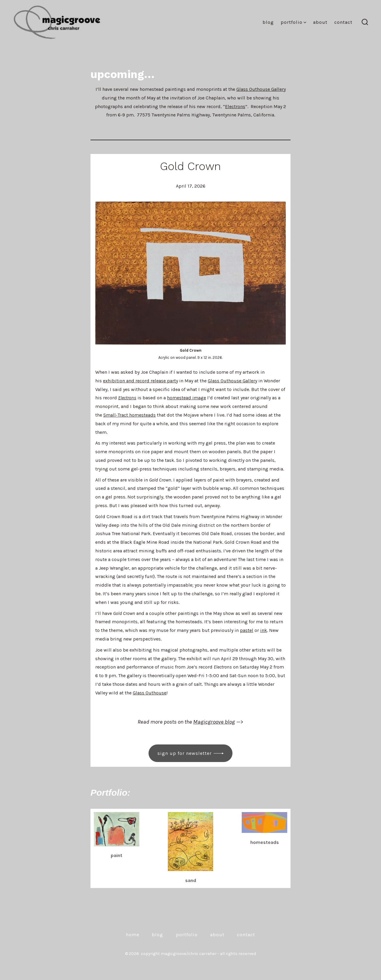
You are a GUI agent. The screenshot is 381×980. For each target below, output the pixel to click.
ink (264, 630)
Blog (268, 22)
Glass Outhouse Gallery (261, 89)
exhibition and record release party (140, 381)
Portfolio (293, 22)
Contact (343, 22)
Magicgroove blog (214, 722)
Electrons (235, 106)
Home (133, 935)
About (320, 22)
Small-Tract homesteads (129, 415)
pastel (247, 630)
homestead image (186, 398)
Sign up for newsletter (185, 753)
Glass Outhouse (150, 693)
